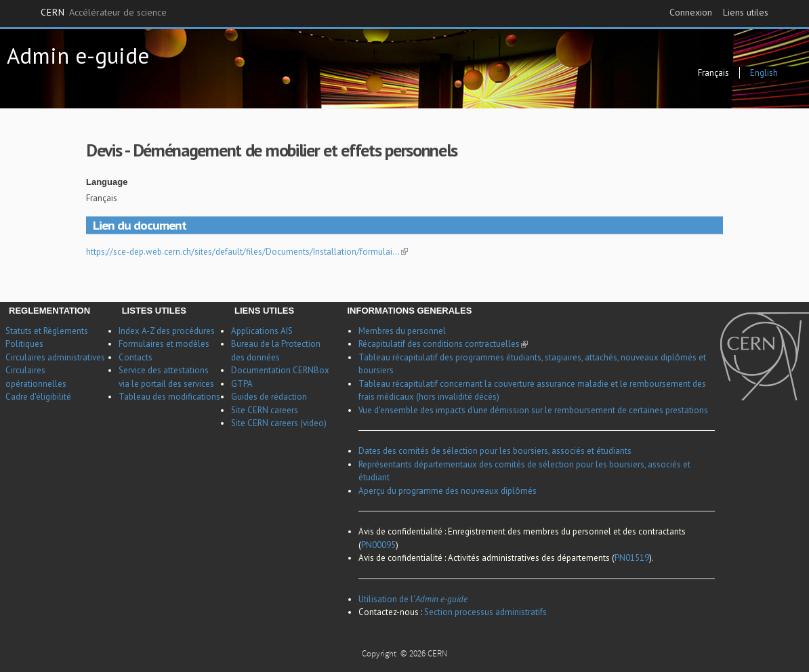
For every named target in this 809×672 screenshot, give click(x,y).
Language (107, 182)
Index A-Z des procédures (167, 331)
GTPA (242, 384)
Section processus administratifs (485, 612)
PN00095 (378, 545)
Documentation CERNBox (280, 370)
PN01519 (632, 558)
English (764, 73)
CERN (104, 13)
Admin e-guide (78, 55)
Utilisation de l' (413, 599)
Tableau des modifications (169, 397)
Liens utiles (746, 12)
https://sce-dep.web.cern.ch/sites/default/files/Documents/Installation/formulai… (247, 252)
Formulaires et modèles (164, 344)
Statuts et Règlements (47, 331)
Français (713, 73)
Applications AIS (262, 331)
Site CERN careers (265, 410)
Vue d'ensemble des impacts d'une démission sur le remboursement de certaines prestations (533, 410)
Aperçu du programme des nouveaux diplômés (448, 491)
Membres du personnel (402, 331)
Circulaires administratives (55, 357)
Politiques (24, 344)
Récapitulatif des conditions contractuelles (443, 344)
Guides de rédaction (269, 397)
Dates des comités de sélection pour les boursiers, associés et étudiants (495, 451)
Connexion (691, 12)
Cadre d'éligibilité (38, 397)
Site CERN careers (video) (279, 423)
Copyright (380, 655)
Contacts (136, 357)
